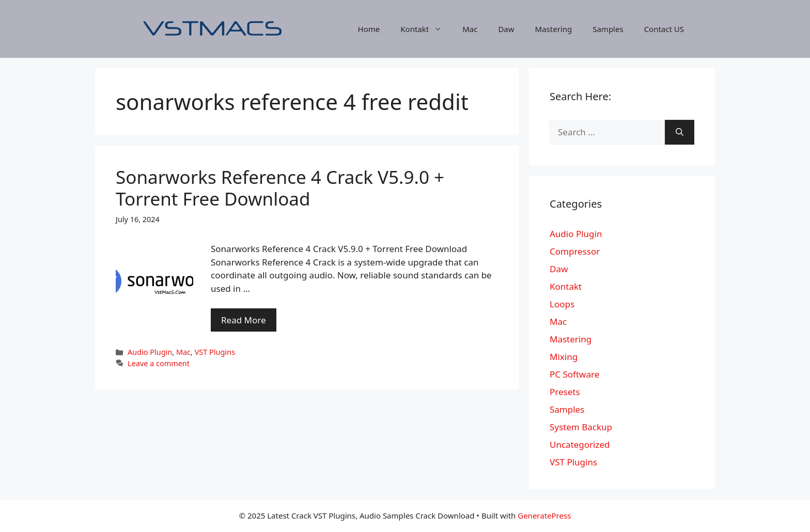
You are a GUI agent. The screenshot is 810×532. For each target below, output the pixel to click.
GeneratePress (544, 515)
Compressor (575, 251)
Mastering (554, 29)
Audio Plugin (150, 352)
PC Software (574, 374)
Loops (562, 304)
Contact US (664, 29)
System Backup (581, 427)
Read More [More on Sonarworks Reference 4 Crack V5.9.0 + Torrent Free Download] (244, 320)
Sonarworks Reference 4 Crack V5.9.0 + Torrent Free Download (280, 188)
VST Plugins (215, 352)
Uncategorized (580, 444)
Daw (506, 29)
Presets (565, 392)
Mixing (564, 357)
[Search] (680, 132)
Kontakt (426, 29)
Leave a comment (159, 363)
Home (369, 29)
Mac (470, 29)
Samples (608, 29)
